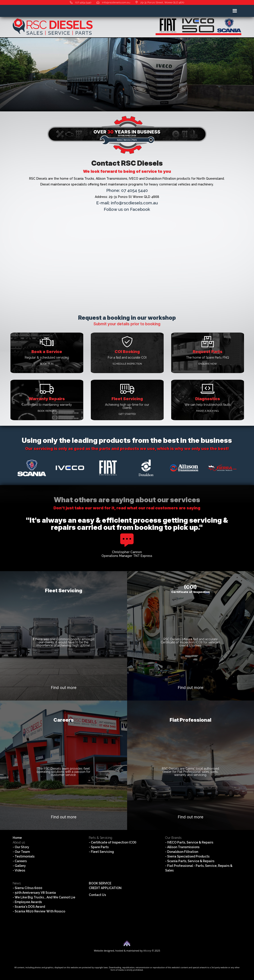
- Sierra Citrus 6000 (27, 888)
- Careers (20, 861)
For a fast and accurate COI (127, 357)
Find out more (64, 688)
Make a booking (208, 411)
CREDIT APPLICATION (105, 888)
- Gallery (19, 866)
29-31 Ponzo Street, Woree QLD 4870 (160, 2)
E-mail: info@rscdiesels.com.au (127, 203)
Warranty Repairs (47, 399)
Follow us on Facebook (127, 209)
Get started (127, 414)
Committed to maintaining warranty (47, 405)
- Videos (19, 870)
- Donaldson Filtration (182, 852)
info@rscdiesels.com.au (113, 2)
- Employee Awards (27, 902)
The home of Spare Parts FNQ (208, 357)
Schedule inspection (127, 364)
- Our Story (21, 847)
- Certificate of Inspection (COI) (113, 842)
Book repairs (47, 411)
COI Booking (127, 352)
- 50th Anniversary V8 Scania (34, 893)
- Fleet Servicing (101, 852)
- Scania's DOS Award (29, 907)
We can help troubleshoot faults (208, 405)
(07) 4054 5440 (81, 2)
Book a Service (47, 352)
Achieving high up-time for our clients (127, 406)
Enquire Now (208, 364)
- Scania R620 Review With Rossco (39, 911)
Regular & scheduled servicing (47, 357)
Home (17, 838)
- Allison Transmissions (182, 847)
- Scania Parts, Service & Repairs (190, 861)
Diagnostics (208, 399)
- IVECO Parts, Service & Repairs (189, 842)
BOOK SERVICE (100, 883)
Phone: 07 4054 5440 (127, 190)
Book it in (47, 364)
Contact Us (97, 895)
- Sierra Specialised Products (187, 856)
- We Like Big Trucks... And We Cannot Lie (44, 897)
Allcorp (147, 951)
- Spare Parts (99, 847)
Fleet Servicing (127, 399)
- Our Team (21, 852)
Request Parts (208, 352)
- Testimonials (24, 856)
